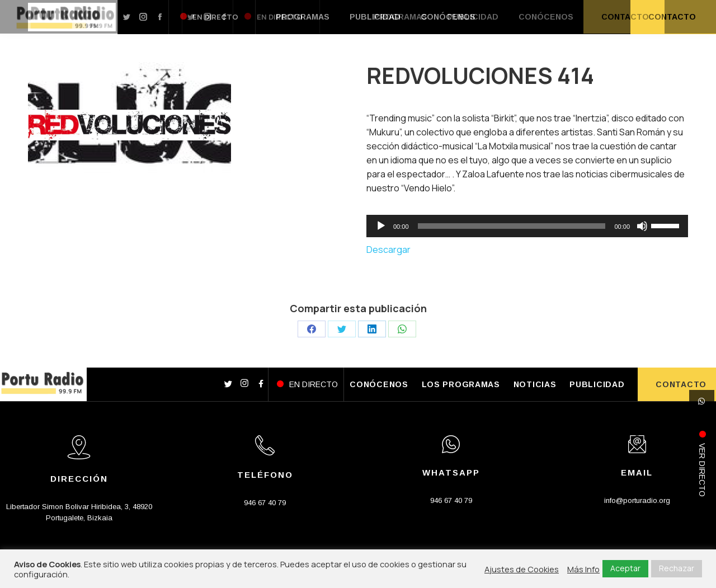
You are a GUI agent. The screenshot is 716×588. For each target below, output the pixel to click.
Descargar (388, 250)
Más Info (583, 569)
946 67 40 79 (265, 503)
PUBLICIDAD (597, 384)
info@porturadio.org (637, 500)
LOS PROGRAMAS (461, 384)
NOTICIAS (535, 384)
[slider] (512, 226)
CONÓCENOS (379, 384)
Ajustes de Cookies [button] (522, 569)
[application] (527, 226)
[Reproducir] (381, 226)
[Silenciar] (642, 226)
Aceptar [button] (625, 568)
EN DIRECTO (314, 384)
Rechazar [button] (677, 568)
